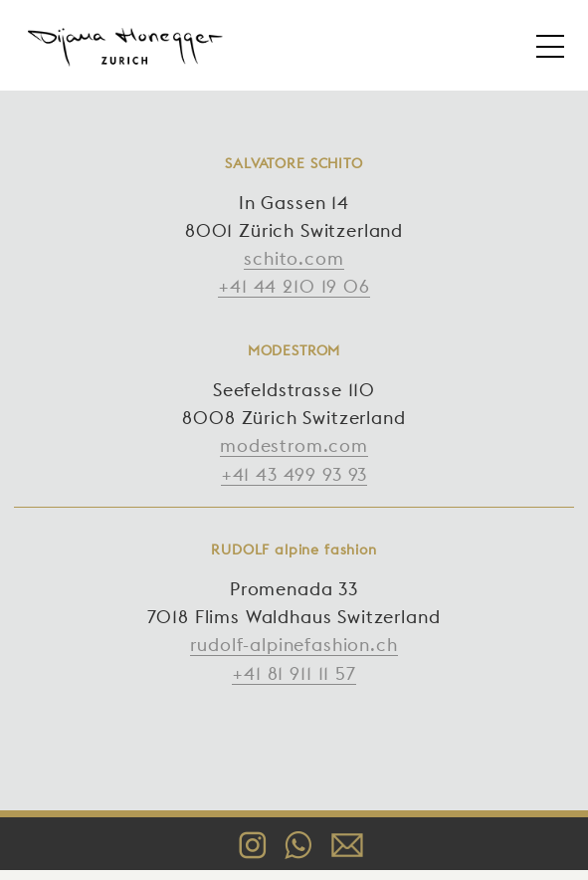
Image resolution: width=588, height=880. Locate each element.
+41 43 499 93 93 (294, 474)
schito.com (294, 258)
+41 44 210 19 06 (294, 286)
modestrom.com (294, 445)
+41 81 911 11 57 (294, 673)
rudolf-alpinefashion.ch (294, 645)
